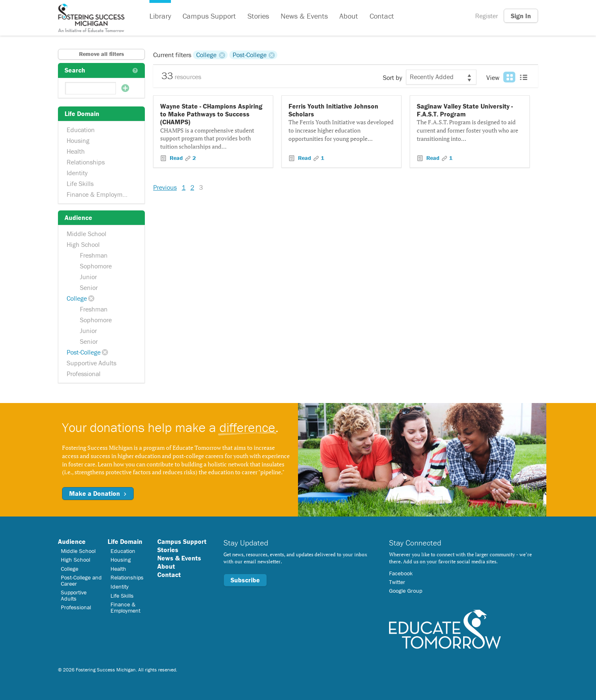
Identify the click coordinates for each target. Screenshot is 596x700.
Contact (382, 16)
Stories (258, 16)
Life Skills (80, 183)
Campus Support (209, 16)
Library (160, 16)
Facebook (401, 573)
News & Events (304, 16)
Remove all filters (102, 54)
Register (487, 16)
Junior (88, 277)
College (77, 298)
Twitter (397, 582)
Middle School (87, 234)
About (349, 16)
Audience (72, 541)
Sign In (521, 16)
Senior (89, 287)
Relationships (86, 162)
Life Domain (125, 541)
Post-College (84, 352)
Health (76, 151)
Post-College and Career (81, 580)
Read (176, 158)
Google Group (406, 591)
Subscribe (245, 580)
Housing (78, 140)
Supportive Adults (91, 363)
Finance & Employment (99, 194)
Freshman (94, 255)
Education (81, 130)
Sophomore (96, 266)
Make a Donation (98, 493)
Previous (165, 187)
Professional (84, 374)
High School (83, 244)
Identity (77, 173)
